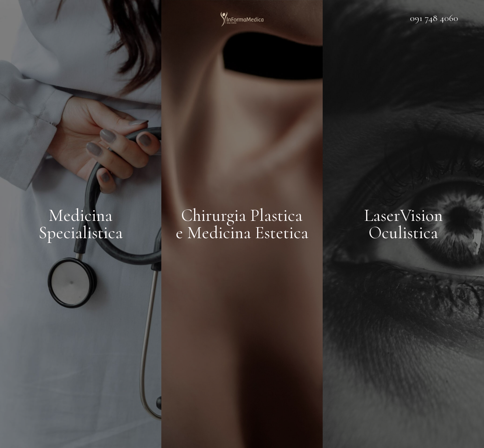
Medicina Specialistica (81, 224)
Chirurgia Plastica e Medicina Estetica (242, 224)
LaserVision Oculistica (403, 224)
